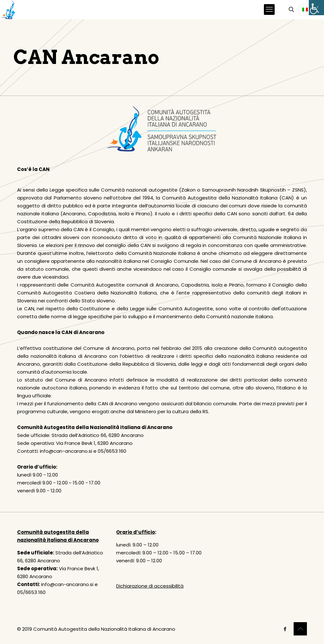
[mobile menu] (269, 9)
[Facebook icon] (285, 629)
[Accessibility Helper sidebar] (316, 8)
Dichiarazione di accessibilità (150, 586)
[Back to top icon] (300, 629)
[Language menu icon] (307, 9)
